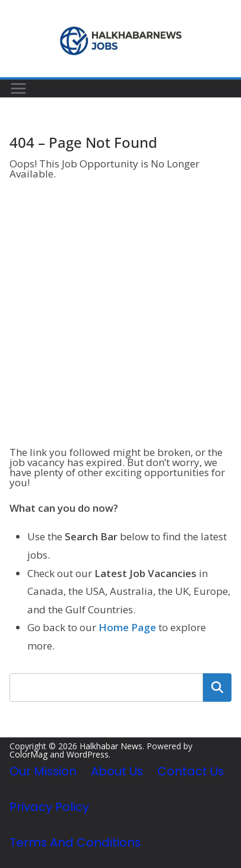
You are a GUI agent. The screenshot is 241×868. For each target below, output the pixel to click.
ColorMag (28, 754)
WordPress (88, 754)
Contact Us (191, 771)
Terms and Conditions (75, 842)
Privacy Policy (49, 807)
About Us (117, 771)
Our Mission (43, 771)
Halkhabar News (111, 746)
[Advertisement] (120, 314)
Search (217, 688)
